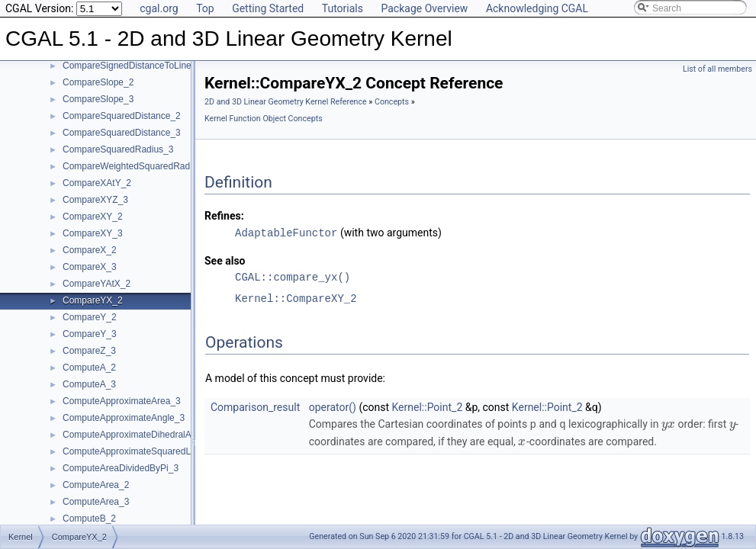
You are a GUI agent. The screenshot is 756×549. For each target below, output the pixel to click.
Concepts (392, 102)
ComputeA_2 (89, 368)
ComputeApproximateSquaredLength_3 (143, 451)
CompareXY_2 (93, 217)
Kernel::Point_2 (428, 406)
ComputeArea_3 (96, 502)
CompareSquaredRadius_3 (118, 149)
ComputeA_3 (89, 384)
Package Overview (424, 8)
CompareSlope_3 (98, 99)
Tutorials (343, 8)
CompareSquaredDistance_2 (122, 116)
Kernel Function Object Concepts (264, 119)
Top (205, 8)
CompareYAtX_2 (97, 284)
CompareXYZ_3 (95, 200)
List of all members (717, 69)
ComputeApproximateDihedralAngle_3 (141, 435)
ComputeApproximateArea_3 (122, 401)
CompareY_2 (90, 317)
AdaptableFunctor (286, 232)
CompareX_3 (90, 267)
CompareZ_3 (89, 351)
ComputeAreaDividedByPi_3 (121, 468)
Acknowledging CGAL (537, 8)
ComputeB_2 (89, 518)
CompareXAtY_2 (97, 183)
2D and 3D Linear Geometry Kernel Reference (286, 102)
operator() (333, 406)
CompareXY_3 (93, 233)
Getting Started (268, 8)
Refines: (224, 216)
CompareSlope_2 (98, 82)
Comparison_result (255, 406)
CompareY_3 (90, 334)
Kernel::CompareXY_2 (296, 298)
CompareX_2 (90, 250)
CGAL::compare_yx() (293, 276)
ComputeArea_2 (96, 485)
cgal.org (159, 8)
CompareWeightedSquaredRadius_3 (137, 166)
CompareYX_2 (93, 300)
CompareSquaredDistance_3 (122, 133)
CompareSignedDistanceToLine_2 (132, 66)
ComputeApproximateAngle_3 (124, 418)
